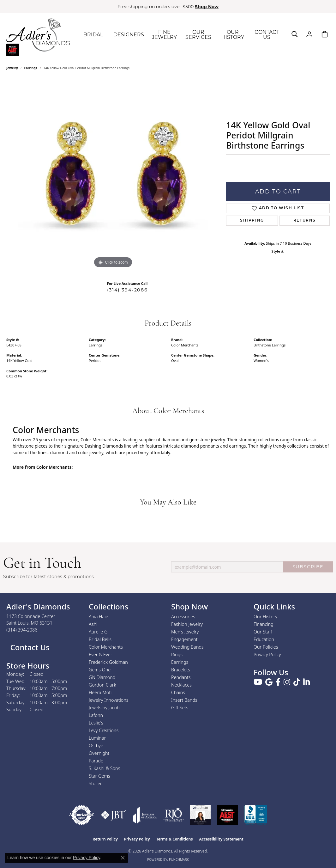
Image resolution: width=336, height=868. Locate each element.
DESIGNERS (129, 35)
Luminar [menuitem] (97, 738)
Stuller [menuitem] (95, 783)
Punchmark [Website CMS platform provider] (179, 859)
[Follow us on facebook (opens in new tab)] (278, 682)
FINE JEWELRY (164, 35)
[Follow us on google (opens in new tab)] (269, 682)
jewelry (12, 68)
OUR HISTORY (233, 35)
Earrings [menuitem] (180, 662)
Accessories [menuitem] (183, 617)
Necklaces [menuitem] (181, 685)
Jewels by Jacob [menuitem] (104, 708)
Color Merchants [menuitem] (106, 647)
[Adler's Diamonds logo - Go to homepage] (38, 35)
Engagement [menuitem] (184, 639)
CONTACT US (267, 35)
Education (264, 639)
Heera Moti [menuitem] (100, 692)
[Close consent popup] (123, 858)
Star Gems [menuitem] (99, 776)
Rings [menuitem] (177, 654)
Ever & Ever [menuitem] (100, 654)
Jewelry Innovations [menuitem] (109, 700)
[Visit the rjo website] (174, 815)
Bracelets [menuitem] (181, 670)
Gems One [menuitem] (100, 670)
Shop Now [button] (207, 7)
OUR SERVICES (198, 35)
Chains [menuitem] (178, 692)
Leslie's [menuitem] (96, 723)
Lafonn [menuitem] (96, 715)
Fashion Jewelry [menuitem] (187, 624)
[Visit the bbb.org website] (256, 815)
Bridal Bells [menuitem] (100, 639)
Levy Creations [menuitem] (104, 730)
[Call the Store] (22, 630)
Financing (264, 624)
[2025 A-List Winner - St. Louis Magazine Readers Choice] (228, 815)
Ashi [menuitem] (93, 624)
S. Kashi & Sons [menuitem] (104, 768)
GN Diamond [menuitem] (102, 677)
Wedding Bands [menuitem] (187, 647)
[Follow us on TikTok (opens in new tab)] (297, 682)
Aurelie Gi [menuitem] (99, 632)
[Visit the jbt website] (114, 815)
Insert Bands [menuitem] (184, 700)
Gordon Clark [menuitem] (102, 685)
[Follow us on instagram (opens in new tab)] (287, 682)
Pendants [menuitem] (181, 677)
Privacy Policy (267, 654)
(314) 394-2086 (127, 290)
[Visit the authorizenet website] (81, 815)
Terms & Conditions (175, 839)
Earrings (31, 68)
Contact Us (29, 647)
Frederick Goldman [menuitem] (108, 662)
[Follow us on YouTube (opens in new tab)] (258, 682)
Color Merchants (185, 345)
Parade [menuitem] (96, 761)
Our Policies (266, 647)
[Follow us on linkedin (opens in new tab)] (306, 682)
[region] (113, 175)
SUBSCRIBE (308, 567)
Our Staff (263, 632)
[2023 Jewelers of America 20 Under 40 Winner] (200, 815)
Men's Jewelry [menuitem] (185, 632)
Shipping (252, 221)
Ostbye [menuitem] (96, 746)
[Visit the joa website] (145, 815)
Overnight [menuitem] (99, 753)
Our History (265, 617)
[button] (295, 34)
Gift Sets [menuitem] (180, 708)
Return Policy (105, 839)
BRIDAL (93, 35)
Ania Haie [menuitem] (99, 617)
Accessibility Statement (221, 839)
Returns (305, 221)
